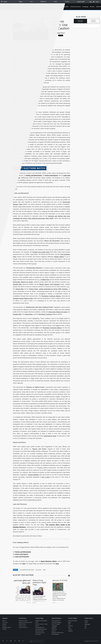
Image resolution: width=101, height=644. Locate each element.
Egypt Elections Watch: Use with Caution (60, 23)
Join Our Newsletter (37, 641)
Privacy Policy (22, 626)
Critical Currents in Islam (41, 624)
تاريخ (86, 626)
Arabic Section (89, 618)
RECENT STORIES (93, 21)
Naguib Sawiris (59, 257)
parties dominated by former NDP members (53, 289)
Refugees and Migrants (41, 621)
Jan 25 (54, 603)
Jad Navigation (55, 634)
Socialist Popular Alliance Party (23, 298)
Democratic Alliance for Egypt (23, 282)
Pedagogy (85, 7)
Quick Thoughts (56, 624)
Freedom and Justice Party (41, 252)
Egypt (21, 2)
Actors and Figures (51, 175)
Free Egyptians (55, 284)
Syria (55, 2)
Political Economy (76, 7)
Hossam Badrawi (33, 475)
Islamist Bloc (20, 289)
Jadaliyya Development (58, 633)
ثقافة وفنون (87, 624)
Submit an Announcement (25, 622)
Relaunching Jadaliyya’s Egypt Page (39, 582)
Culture (37, 626)
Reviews (92, 7)
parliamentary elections (27, 570)
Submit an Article (23, 621)
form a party (46, 477)
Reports (54, 631)
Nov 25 (29, 603)
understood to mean (50, 436)
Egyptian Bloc (17, 284)
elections (38, 570)
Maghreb (70, 631)
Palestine (43, 2)
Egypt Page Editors (59, 33)
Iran (31, 2)
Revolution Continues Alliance (51, 296)
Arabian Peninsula (73, 621)
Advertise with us (7, 627)
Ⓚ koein (96, 641)
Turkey (67, 2)
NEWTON (54, 629)
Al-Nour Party (33, 289)
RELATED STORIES (80, 21)
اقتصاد (86, 623)
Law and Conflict (40, 631)
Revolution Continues (45, 314)
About (4, 621)
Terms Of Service (23, 627)
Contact (4, 629)
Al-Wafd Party (45, 280)
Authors (4, 624)
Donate (4, 626)
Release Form (22, 624)
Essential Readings (56, 622)
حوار (85, 628)
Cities (37, 622)
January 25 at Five (60, 580)
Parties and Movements (34, 175)
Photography (65, 7)
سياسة (86, 621)
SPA (37, 328)
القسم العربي (81, 2)
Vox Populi (38, 634)
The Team (5, 622)
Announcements (56, 621)
